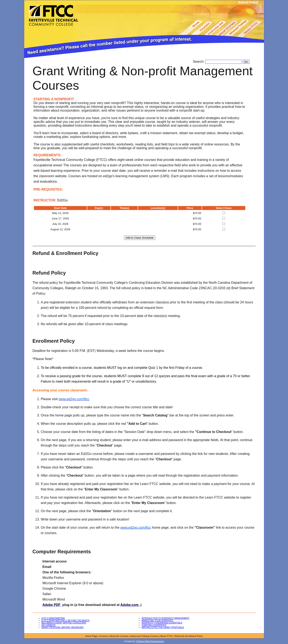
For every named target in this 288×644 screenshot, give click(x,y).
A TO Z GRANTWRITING (53, 618)
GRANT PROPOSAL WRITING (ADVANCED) (63, 627)
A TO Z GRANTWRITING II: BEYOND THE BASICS (66, 620)
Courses (104, 636)
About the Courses (119, 636)
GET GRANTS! (49, 625)
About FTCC (167, 636)
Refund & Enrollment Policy (189, 636)
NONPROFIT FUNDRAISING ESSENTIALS (162, 623)
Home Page (91, 636)
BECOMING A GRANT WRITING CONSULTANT (64, 623)
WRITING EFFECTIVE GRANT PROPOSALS (163, 627)
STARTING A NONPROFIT (154, 625)
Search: (199, 62)
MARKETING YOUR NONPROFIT (158, 620)
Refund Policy (248, 2)
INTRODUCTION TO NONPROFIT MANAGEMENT (165, 618)
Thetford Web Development (150, 641)
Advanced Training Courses (144, 636)
